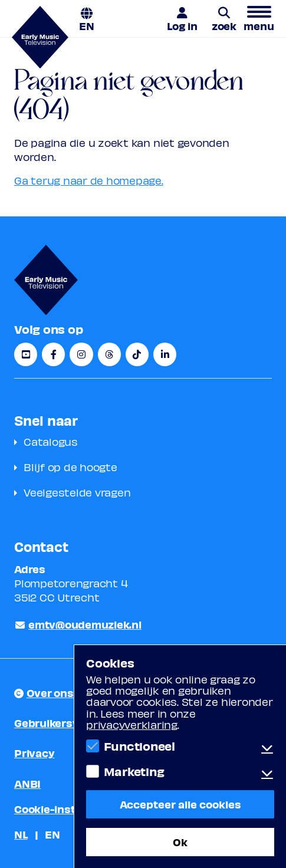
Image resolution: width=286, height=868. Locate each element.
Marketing (134, 771)
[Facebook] (53, 354)
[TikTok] (137, 354)
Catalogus (51, 441)
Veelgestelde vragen (77, 492)
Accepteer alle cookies (180, 804)
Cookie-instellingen (65, 809)
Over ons (50, 693)
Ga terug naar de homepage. (89, 180)
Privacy (34, 753)
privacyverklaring (132, 724)
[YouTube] (26, 354)
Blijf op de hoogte (70, 467)
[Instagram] (81, 354)
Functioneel (139, 746)
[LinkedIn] (165, 354)
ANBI (27, 783)
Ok (180, 842)
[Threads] (109, 354)
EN (87, 25)
